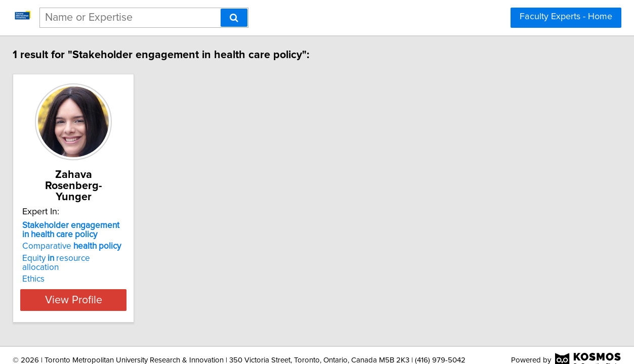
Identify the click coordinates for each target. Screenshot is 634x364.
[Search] (234, 18)
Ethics (34, 259)
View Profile (87, 280)
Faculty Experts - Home (566, 17)
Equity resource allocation (76, 247)
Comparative (73, 235)
